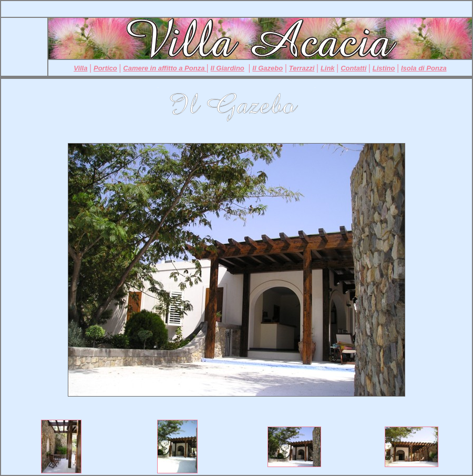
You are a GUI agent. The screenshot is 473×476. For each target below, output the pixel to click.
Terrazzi (302, 68)
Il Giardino (228, 68)
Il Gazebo (268, 68)
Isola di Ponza (424, 68)
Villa (80, 68)
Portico (105, 68)
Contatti (353, 68)
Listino (384, 68)
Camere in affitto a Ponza (165, 68)
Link (328, 68)
